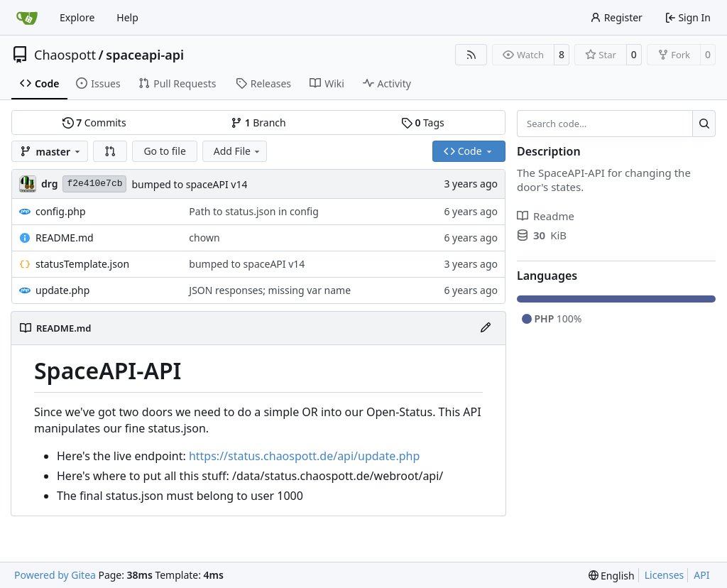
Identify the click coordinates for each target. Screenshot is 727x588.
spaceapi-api (145, 55)
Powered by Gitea (55, 575)
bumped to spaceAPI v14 (189, 184)
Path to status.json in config (253, 211)
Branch (258, 123)
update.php (62, 290)
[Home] (27, 18)
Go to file (164, 151)
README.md (65, 238)
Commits (94, 123)
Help (127, 17)
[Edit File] (486, 328)
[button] (110, 151)
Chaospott (65, 55)
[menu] (612, 576)
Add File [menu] (238, 151)
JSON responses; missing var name (270, 290)
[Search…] (704, 124)
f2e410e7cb (94, 184)
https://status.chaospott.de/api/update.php (304, 456)
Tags (423, 123)
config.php (61, 211)
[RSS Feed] (471, 55)
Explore (77, 17)
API (701, 575)
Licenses (665, 575)
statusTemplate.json (82, 264)
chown (204, 238)
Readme (546, 216)
